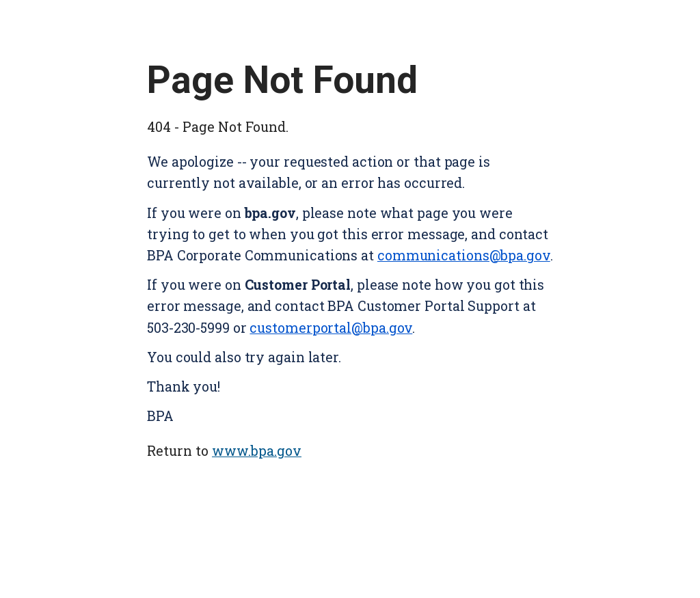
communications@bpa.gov (464, 255)
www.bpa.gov (257, 451)
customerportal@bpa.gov (331, 328)
